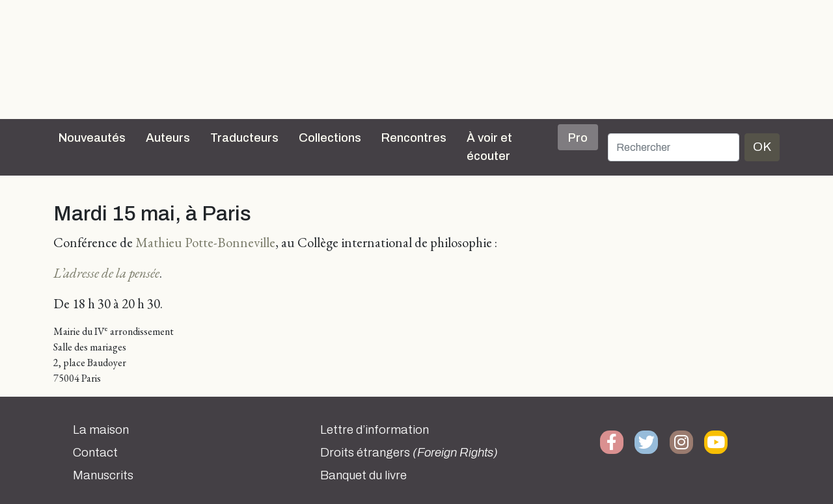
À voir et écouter (489, 147)
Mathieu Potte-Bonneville (205, 242)
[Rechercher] (674, 147)
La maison (101, 430)
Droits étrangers (409, 453)
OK (762, 147)
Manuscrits (103, 475)
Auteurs (168, 138)
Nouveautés (92, 138)
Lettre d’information (375, 430)
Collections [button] (330, 138)
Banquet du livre (363, 475)
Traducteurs (244, 138)
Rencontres (414, 138)
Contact (95, 453)
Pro (578, 138)
